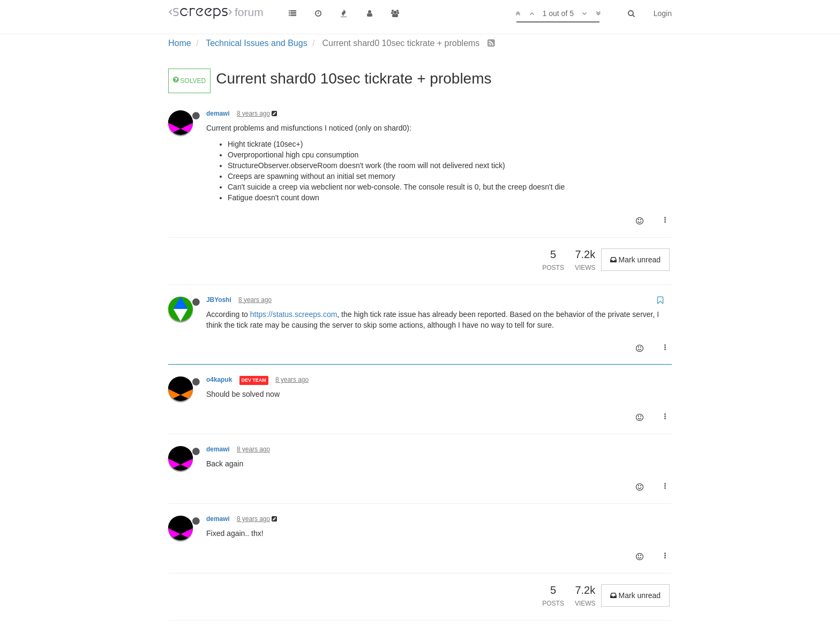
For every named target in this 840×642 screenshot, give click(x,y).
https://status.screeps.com (294, 314)
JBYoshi (219, 300)
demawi (218, 114)
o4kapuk (219, 380)
